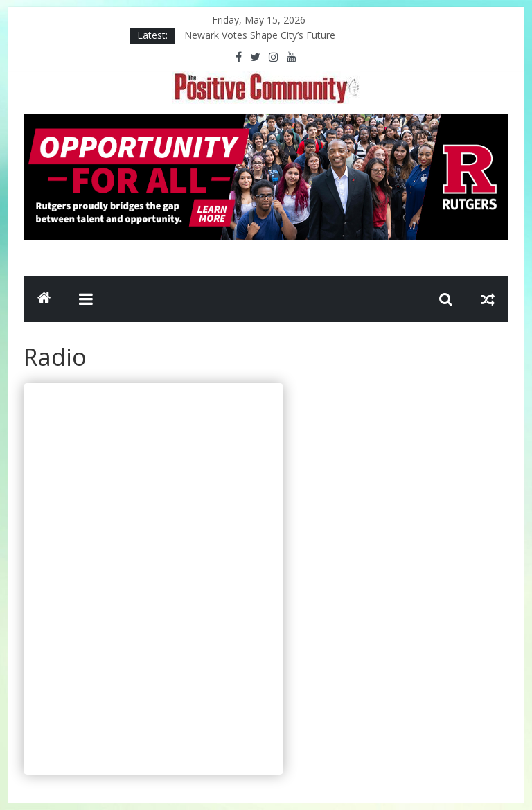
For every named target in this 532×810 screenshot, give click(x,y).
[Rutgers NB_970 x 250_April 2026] (266, 123)
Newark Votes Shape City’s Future (260, 35)
